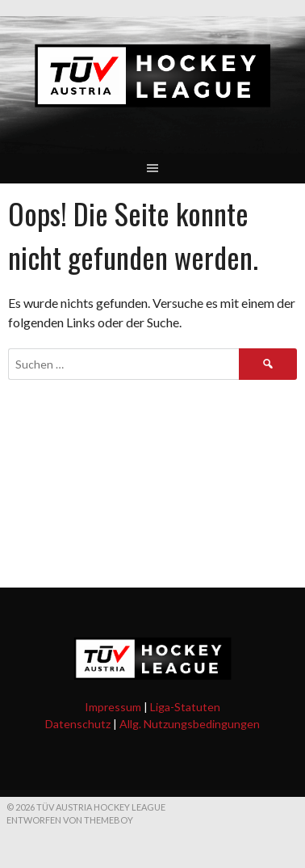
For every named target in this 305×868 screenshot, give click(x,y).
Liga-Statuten (185, 707)
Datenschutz (78, 724)
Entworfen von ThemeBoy (70, 820)
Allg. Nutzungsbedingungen (190, 724)
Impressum (113, 707)
